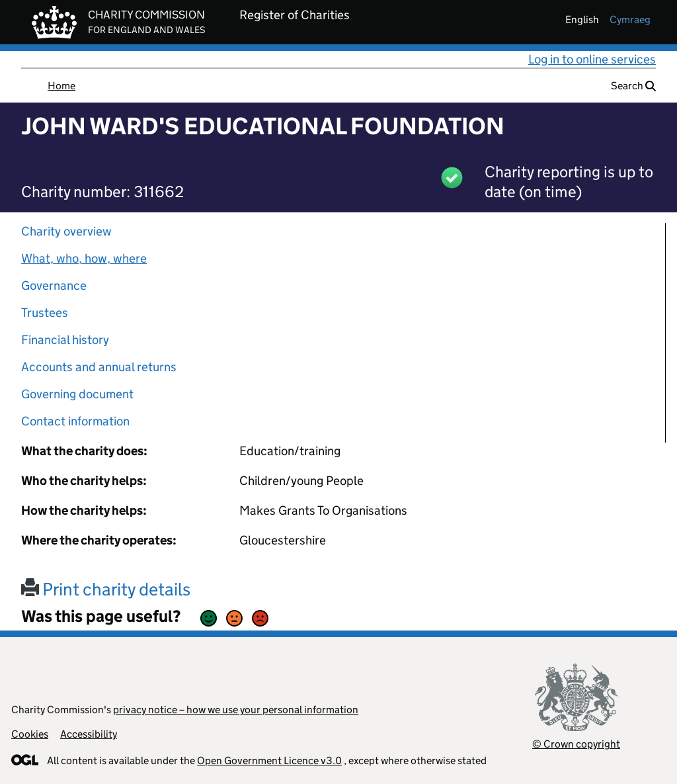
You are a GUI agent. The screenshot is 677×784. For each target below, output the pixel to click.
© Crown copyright (576, 744)
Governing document (77, 394)
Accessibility (89, 734)
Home (61, 86)
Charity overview (66, 231)
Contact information (75, 421)
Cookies (30, 734)
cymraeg (630, 20)
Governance (54, 285)
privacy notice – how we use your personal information (236, 710)
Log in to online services (592, 59)
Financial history (65, 340)
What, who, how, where (84, 258)
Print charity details (106, 589)
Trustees (45, 313)
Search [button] (633, 86)
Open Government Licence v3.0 (269, 761)
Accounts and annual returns (99, 367)
